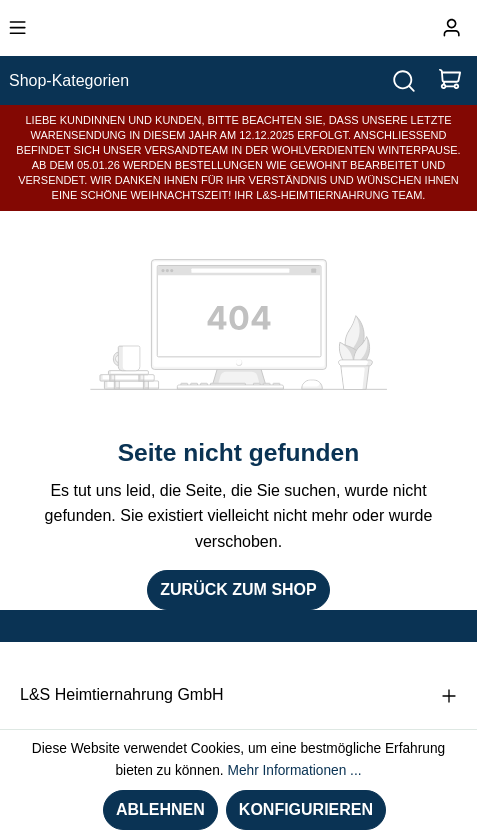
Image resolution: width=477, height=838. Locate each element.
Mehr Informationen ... (294, 770)
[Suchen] (404, 80)
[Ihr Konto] (451, 28)
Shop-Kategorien (69, 80)
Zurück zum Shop (238, 589)
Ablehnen (160, 809)
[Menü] (17, 28)
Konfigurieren (306, 809)
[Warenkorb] (450, 80)
